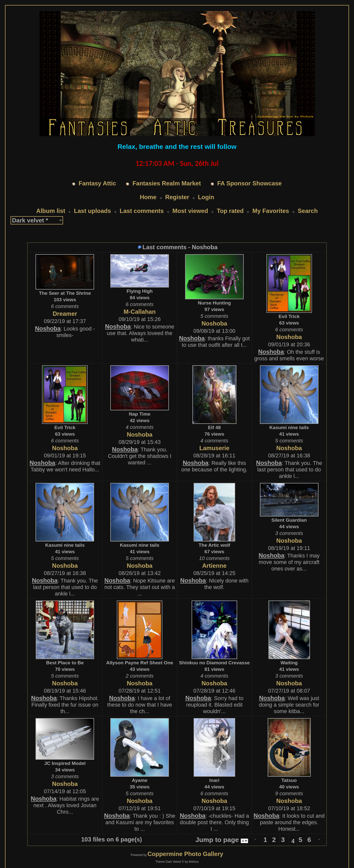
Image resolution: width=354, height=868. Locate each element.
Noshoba (48, 328)
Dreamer (65, 314)
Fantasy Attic (97, 183)
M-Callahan (140, 312)
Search (308, 211)
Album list (51, 211)
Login (206, 197)
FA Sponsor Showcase (249, 183)
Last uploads (93, 211)
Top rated (230, 211)
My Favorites (271, 211)
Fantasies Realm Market (166, 183)
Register (177, 197)
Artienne (214, 566)
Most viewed (190, 211)
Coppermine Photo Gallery (185, 854)
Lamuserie (214, 448)
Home (148, 197)
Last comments (142, 211)
